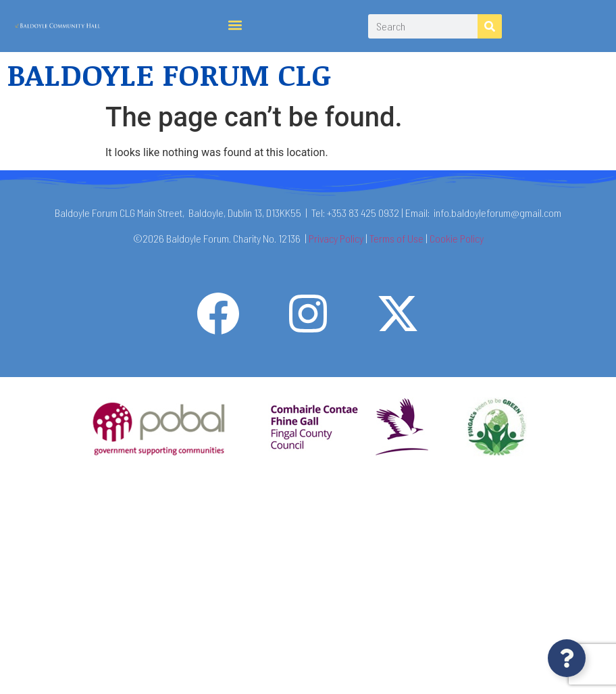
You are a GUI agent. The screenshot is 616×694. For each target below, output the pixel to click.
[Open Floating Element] (567, 658)
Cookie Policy (457, 238)
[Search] (490, 26)
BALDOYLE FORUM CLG (169, 74)
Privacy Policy (336, 238)
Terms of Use (396, 238)
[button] (235, 25)
